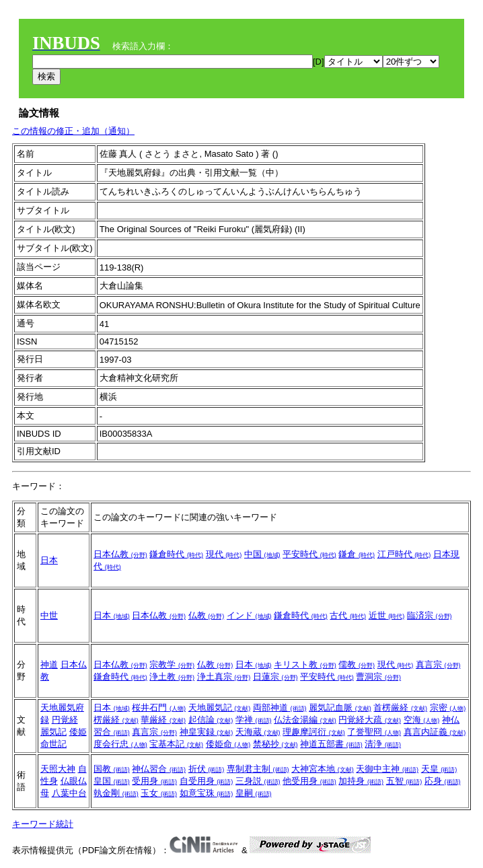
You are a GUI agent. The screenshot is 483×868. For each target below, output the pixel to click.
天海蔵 (258, 732)
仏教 (207, 615)
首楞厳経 (400, 708)
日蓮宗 (275, 677)
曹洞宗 (378, 677)
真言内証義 (435, 732)
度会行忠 (120, 744)
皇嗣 (254, 793)
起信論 (211, 720)
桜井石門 (159, 708)
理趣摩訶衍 (314, 732)
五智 (404, 781)
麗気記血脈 (340, 708)
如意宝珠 (207, 793)
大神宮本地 (323, 769)
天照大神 (58, 769)
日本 (49, 560)
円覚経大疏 (370, 720)
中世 (49, 615)
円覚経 (65, 720)
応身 (443, 781)
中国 (262, 554)
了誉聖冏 (374, 732)
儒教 (357, 664)
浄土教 (172, 677)
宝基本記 (176, 744)
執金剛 (116, 793)
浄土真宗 (224, 677)
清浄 (383, 744)
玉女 (159, 793)
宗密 (448, 708)
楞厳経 (116, 720)
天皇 (439, 769)
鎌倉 (357, 554)
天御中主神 (387, 769)
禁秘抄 (275, 744)
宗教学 (172, 664)
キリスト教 (305, 664)
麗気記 (53, 732)
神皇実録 (207, 732)
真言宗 (438, 664)
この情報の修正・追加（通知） (73, 131)
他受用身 (309, 781)
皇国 (112, 781)
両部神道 (280, 708)
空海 (422, 720)
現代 (224, 554)
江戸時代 (404, 554)
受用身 (154, 781)
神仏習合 (159, 769)
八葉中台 (69, 793)
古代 (348, 615)
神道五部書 (331, 744)
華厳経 (163, 720)
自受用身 (207, 781)
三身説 (258, 781)
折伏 (207, 769)
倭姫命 (228, 744)
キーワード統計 (43, 824)
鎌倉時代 (176, 554)
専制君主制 (258, 769)
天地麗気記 (220, 708)
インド (249, 615)
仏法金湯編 (305, 720)
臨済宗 (430, 615)
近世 (387, 615)
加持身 (361, 781)
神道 (49, 664)
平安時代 (309, 554)
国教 (112, 769)
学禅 (254, 720)
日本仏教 (120, 554)
